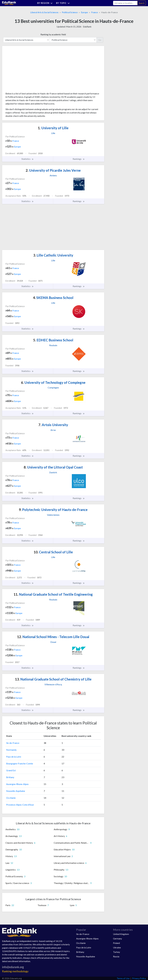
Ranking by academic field (53, 34)
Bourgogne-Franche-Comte (20, 763)
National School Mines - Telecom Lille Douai (53, 637)
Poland (116, 943)
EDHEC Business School (53, 340)
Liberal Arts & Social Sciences (44, 12)
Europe (84, 12)
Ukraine (117, 947)
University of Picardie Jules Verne (53, 170)
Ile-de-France (13, 743)
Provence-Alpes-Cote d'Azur (20, 805)
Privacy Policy (139, 978)
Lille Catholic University (53, 255)
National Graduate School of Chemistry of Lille (53, 679)
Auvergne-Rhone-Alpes (17, 784)
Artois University (53, 425)
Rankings (79, 159)
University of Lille (53, 128)
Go (100, 40)
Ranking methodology (15, 971)
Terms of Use (123, 978)
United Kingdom (121, 934)
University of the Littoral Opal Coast (53, 467)
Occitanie (11, 798)
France (94, 12)
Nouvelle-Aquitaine (16, 791)
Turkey (117, 952)
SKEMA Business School (53, 298)
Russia (116, 956)
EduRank (87, 27)
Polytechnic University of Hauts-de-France (53, 510)
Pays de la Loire (14, 757)
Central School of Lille (53, 552)
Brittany (10, 777)
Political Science (70, 12)
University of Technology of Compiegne (53, 382)
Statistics (28, 159)
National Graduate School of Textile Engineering (53, 594)
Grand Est (11, 770)
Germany (117, 938)
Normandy (11, 750)
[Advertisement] (27, 70)
